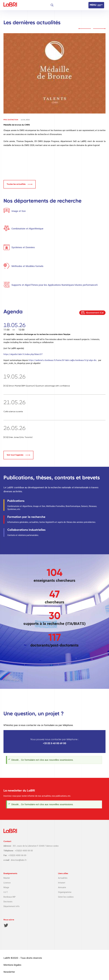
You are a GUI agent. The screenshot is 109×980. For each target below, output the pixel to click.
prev (85, 29)
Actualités (63, 878)
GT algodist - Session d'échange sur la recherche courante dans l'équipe (37, 334)
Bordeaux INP (10, 897)
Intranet (62, 883)
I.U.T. (6, 892)
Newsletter (9, 972)
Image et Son (18, 211)
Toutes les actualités (16, 184)
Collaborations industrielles (26, 530)
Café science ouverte (13, 412)
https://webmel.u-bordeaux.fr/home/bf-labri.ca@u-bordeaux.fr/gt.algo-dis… (63, 360)
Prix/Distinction (11, 120)
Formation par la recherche (26, 517)
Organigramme (65, 892)
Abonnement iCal (95, 313)
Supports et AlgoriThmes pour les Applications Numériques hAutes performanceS (54, 285)
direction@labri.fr (19, 860)
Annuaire (62, 887)
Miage (6, 887)
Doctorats (8, 902)
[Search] (52, 5)
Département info (11, 906)
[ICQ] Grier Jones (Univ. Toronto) (18, 437)
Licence (7, 883)
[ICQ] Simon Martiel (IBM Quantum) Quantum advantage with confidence (37, 386)
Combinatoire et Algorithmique (27, 229)
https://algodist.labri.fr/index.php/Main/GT (23, 354)
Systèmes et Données (23, 247)
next (99, 29)
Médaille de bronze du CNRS (17, 125)
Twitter (6, 925)
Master (7, 878)
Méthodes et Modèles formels (27, 266)
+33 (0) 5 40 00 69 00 (54, 743)
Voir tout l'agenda (15, 455)
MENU (93, 5)
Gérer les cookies (66, 897)
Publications (16, 501)
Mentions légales (12, 965)
